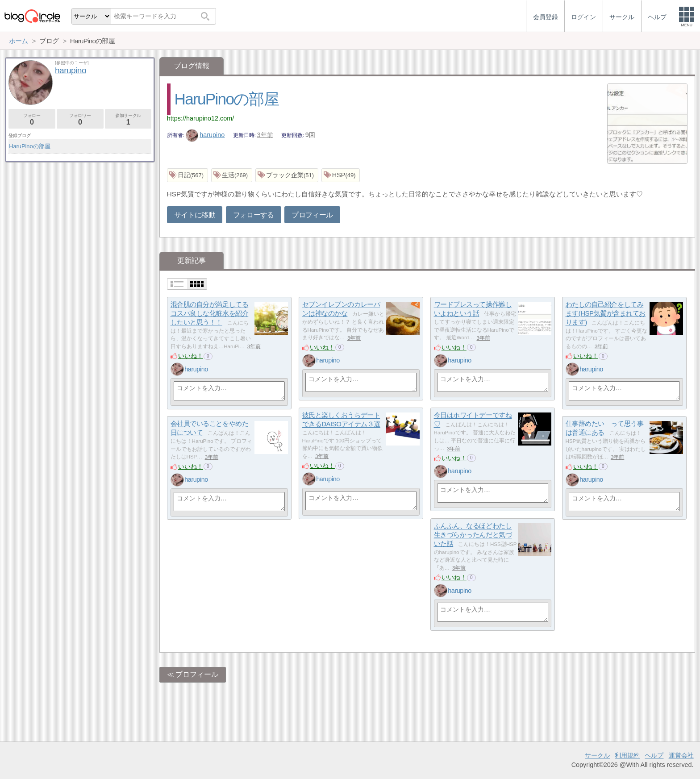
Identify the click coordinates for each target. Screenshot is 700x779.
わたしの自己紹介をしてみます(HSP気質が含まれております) (606, 313)
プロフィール (312, 215)
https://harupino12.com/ (200, 118)
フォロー (32, 119)
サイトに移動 (195, 215)
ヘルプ (654, 755)
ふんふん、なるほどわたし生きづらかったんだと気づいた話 (473, 535)
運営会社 (681, 755)
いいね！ (191, 356)
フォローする (254, 215)
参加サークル (128, 119)
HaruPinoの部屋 (227, 99)
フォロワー (80, 119)
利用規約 (627, 755)
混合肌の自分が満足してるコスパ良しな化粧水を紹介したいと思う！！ (210, 313)
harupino (205, 135)
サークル (597, 755)
